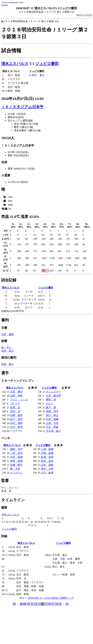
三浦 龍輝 (47, 449)
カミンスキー (53, 392)
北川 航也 (16, 427)
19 (60, 604)
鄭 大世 (15, 469)
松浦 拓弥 (47, 457)
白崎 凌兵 (16, 415)
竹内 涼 (15, 411)
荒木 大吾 (47, 469)
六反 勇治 (16, 392)
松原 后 (15, 407)
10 (28, 604)
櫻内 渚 (51, 400)
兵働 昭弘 (16, 465)
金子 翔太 (16, 419)
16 (49, 604)
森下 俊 (51, 407)
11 (32, 604)
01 (14, 604)
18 (57, 604)
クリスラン (16, 473)
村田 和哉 (16, 461)
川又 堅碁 (52, 427)
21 (67, 604)
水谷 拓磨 (16, 457)
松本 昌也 (47, 461)
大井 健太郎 (53, 396)
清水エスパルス (15, 64)
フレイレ (15, 403)
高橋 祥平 (52, 411)
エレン (49, 403)
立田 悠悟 (16, 396)
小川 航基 (47, 473)
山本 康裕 (47, 465)
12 (35, 604)
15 (46, 604)
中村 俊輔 (52, 419)
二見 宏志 (16, 453)
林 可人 (6, 348)
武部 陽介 (8, 364)
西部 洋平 (16, 449)
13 (39, 604)
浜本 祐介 (8, 351)
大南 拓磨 (47, 453)
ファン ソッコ (19, 400)
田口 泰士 (52, 415)
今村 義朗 (8, 334)
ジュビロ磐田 (47, 64)
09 (25, 604)
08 (21, 604)
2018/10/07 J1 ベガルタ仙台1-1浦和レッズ (51, 598)
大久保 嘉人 (53, 431)
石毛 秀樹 (16, 423)
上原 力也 (52, 423)
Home (4, 5)
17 (53, 604)
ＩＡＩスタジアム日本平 (22, 107)
